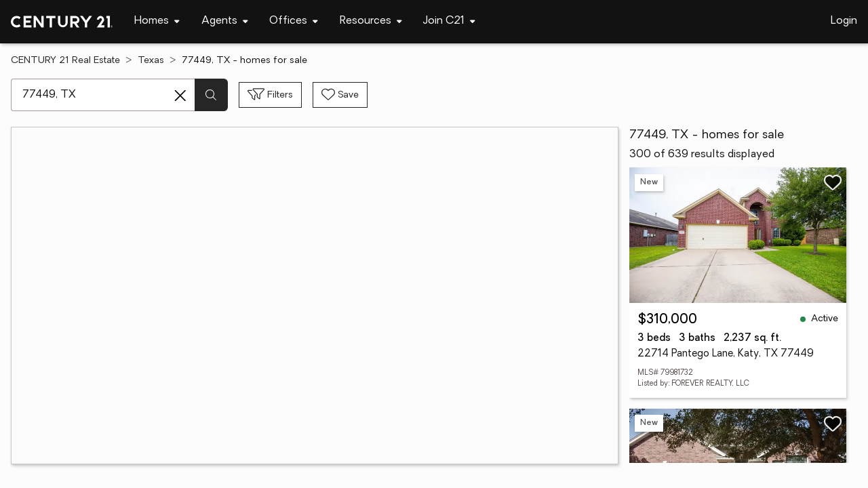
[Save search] (340, 95)
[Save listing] (833, 182)
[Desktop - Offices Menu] (294, 21)
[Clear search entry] (180, 96)
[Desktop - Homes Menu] (157, 21)
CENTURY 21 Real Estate (65, 61)
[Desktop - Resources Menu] (371, 21)
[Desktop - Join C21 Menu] (449, 21)
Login (844, 21)
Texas (151, 61)
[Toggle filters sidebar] (270, 95)
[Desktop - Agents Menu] (225, 21)
